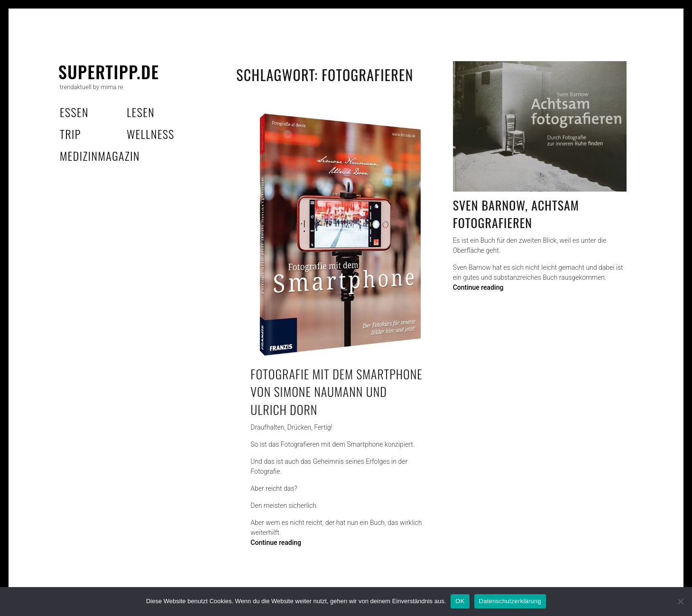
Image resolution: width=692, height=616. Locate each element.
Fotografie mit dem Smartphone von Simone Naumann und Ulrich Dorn (336, 392)
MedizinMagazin (100, 156)
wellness (151, 134)
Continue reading (478, 287)
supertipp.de (109, 71)
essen (74, 112)
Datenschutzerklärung (510, 601)
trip (70, 134)
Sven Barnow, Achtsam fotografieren (516, 214)
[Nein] (680, 601)
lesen (141, 112)
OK (460, 601)
